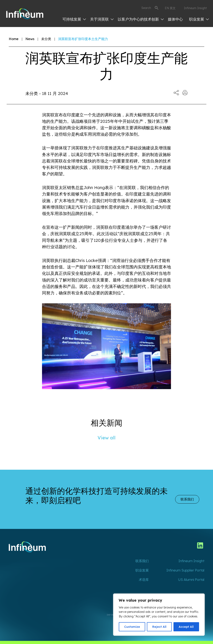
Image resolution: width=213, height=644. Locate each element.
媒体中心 (175, 19)
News (30, 39)
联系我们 (187, 499)
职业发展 (199, 19)
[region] (159, 615)
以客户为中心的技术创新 (141, 19)
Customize (132, 627)
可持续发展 (74, 19)
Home (14, 39)
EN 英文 (170, 8)
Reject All (159, 627)
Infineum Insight (195, 8)
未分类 (46, 39)
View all (106, 438)
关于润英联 (102, 19)
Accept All (186, 627)
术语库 (144, 580)
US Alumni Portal (191, 580)
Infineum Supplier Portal (185, 570)
